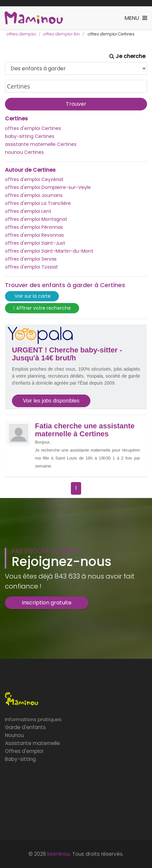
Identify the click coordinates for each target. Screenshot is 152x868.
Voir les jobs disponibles (51, 401)
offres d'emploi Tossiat (31, 267)
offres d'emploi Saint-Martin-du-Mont (49, 251)
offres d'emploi (21, 34)
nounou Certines (24, 152)
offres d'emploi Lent (28, 211)
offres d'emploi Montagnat (36, 219)
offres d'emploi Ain (61, 34)
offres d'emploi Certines (33, 128)
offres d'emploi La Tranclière (38, 203)
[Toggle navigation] (136, 18)
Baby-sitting (20, 759)
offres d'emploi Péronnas (34, 227)
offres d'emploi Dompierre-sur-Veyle (48, 187)
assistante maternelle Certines (41, 144)
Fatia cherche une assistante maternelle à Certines (85, 430)
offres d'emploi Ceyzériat (34, 179)
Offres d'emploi (24, 751)
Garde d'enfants (25, 727)
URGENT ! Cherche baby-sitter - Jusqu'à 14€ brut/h (67, 354)
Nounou (14, 735)
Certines (16, 119)
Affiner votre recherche (42, 308)
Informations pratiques (33, 719)
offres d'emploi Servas (31, 259)
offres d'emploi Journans (34, 195)
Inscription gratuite (47, 603)
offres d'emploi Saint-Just (35, 243)
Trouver (76, 104)
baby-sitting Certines (30, 136)
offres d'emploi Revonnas (34, 235)
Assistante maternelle (32, 743)
